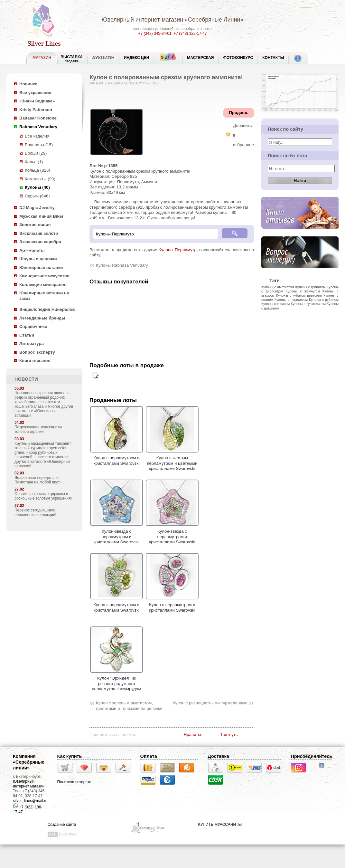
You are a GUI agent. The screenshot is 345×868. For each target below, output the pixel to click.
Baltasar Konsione (38, 118)
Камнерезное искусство (44, 276)
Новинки (28, 84)
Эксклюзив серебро (40, 242)
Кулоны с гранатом (310, 287)
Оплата (149, 756)
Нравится (193, 734)
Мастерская (200, 58)
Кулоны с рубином (324, 300)
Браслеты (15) (39, 145)
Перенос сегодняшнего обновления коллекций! (35, 512)
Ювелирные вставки (41, 267)
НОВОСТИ (26, 379)
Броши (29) (36, 153)
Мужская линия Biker (41, 216)
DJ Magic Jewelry (37, 208)
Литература (32, 343)
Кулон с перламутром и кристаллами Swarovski (117, 458)
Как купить (70, 756)
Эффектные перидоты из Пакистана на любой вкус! (38, 480)
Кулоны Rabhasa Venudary (122, 265)
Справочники (33, 326)
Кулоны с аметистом (278, 287)
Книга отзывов (35, 361)
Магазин (97, 83)
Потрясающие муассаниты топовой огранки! (38, 429)
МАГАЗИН (42, 58)
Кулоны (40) (37, 187)
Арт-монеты (32, 250)
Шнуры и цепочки (38, 259)
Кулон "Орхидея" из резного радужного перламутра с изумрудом (117, 681)
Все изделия (37, 136)
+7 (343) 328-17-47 (190, 33)
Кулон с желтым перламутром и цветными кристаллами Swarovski (172, 461)
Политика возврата (74, 782)
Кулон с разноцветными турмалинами (210, 703)
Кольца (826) (37, 170)
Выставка (72, 59)
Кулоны (152, 83)
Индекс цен (136, 58)
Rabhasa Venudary (38, 127)
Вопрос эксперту (37, 352)
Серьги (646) (37, 196)
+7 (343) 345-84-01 (155, 33)
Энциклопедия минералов (47, 309)
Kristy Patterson (36, 110)
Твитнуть (229, 734)
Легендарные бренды (42, 318)
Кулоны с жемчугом (303, 291)
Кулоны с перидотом (291, 300)
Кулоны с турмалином (308, 304)
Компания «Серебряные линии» (29, 762)
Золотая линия (35, 225)
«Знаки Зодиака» (37, 101)
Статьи (27, 335)
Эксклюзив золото (39, 233)
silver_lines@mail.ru (30, 801)
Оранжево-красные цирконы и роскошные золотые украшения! (43, 496)
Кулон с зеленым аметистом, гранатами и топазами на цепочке (129, 706)
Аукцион (103, 58)
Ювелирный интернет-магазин (142, 20)
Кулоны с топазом (275, 304)
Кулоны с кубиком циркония (299, 295)
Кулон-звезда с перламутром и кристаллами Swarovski (117, 534)
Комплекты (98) (40, 179)
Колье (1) (34, 162)
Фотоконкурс (238, 58)
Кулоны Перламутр (178, 250)
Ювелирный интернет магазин (29, 784)
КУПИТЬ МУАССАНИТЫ (220, 825)
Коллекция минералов (43, 285)
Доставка (219, 756)
